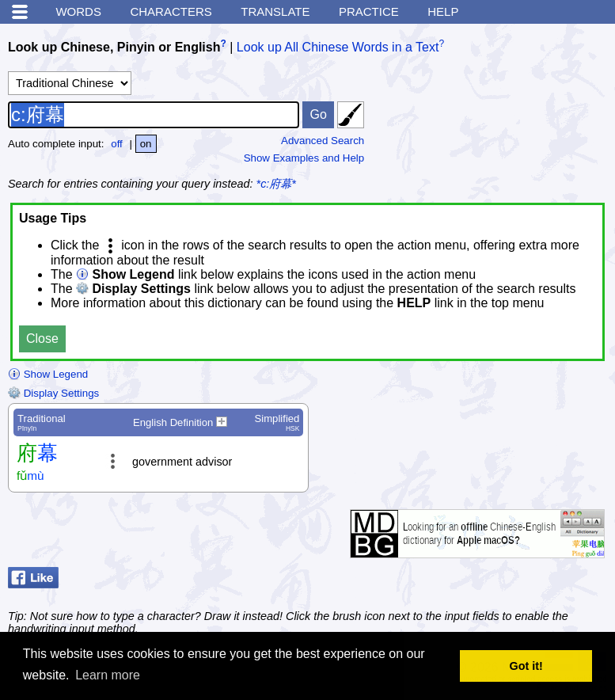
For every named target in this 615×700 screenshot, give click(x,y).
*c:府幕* (276, 184)
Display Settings (53, 393)
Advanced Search (323, 141)
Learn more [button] (108, 675)
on (146, 144)
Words (78, 11)
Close (42, 339)
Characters (171, 11)
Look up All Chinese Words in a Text (338, 47)
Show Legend (48, 374)
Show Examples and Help (304, 158)
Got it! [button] (526, 666)
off (117, 144)
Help (443, 11)
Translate (275, 11)
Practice (369, 11)
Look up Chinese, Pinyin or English (114, 47)
